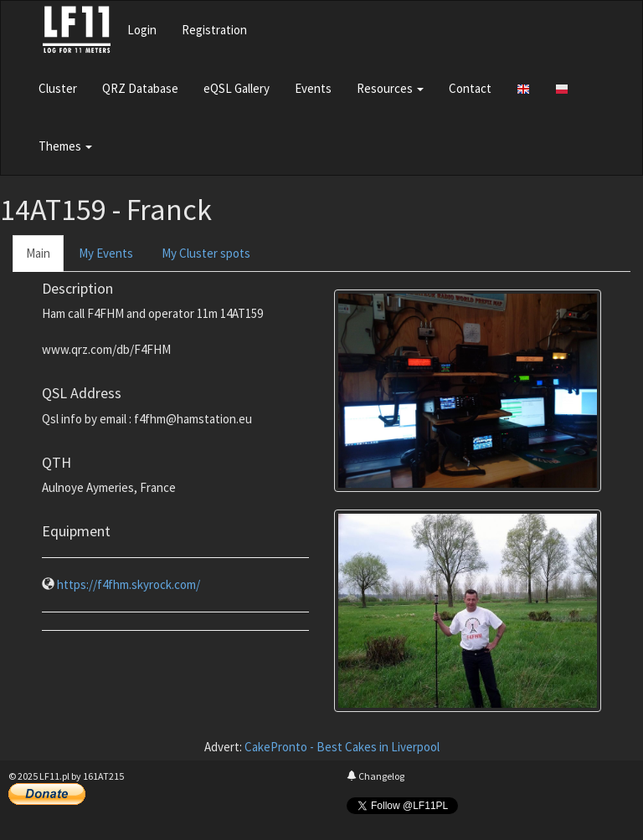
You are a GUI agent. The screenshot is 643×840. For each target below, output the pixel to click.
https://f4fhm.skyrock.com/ (129, 584)
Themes (65, 146)
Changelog (376, 776)
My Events (106, 253)
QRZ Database (140, 88)
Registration (214, 30)
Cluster (58, 88)
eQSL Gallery (237, 88)
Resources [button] (390, 88)
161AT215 (103, 776)
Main (38, 253)
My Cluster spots (206, 253)
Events (313, 88)
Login (142, 30)
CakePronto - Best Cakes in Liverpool (342, 747)
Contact (470, 88)
